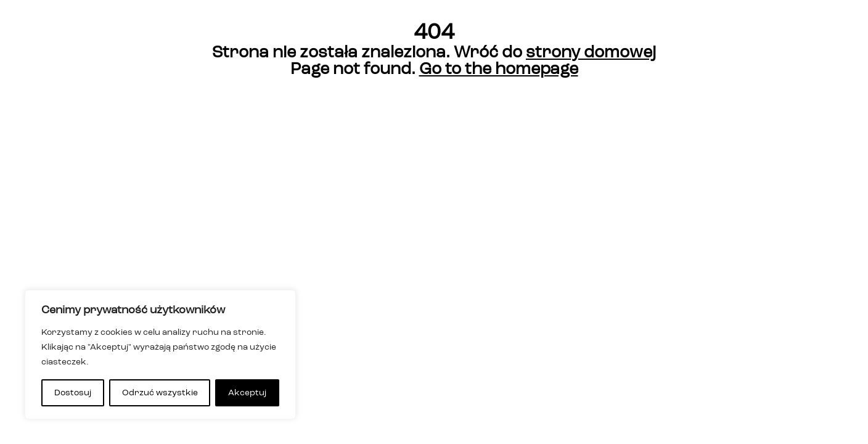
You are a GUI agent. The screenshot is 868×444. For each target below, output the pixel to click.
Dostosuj (73, 393)
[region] (160, 355)
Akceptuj (247, 393)
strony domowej (591, 53)
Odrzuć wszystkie (160, 393)
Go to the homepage (499, 69)
